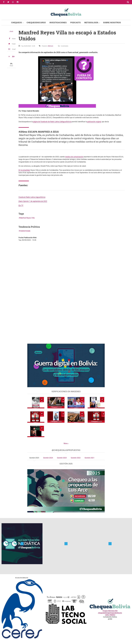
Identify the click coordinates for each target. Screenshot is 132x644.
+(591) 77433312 (110, 615)
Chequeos (17, 23)
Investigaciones (58, 23)
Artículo (51, 46)
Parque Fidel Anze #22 (110, 611)
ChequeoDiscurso (36, 23)
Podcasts (75, 23)
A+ (13, 57)
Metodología (91, 23)
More (66, 443)
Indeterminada (25, 231)
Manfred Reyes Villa (27, 218)
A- (9, 57)
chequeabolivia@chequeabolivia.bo (110, 613)
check (11, 31)
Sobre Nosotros (112, 23)
